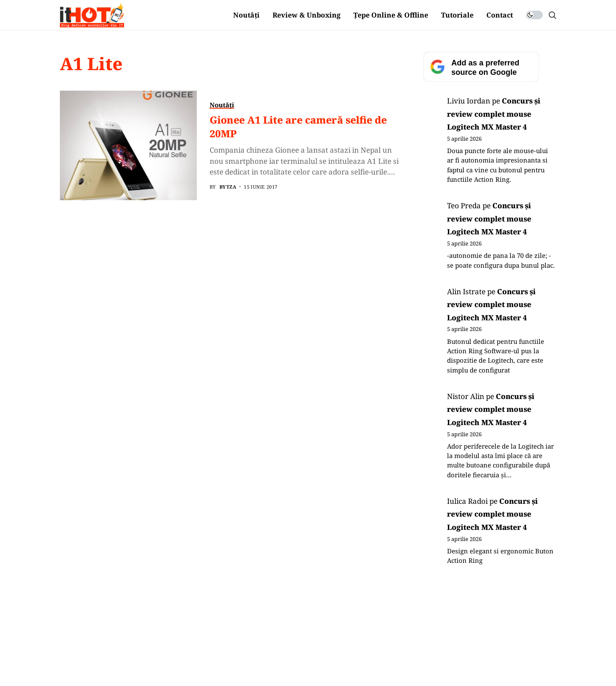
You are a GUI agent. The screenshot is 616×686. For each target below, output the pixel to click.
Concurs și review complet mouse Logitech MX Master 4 (494, 114)
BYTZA (228, 187)
